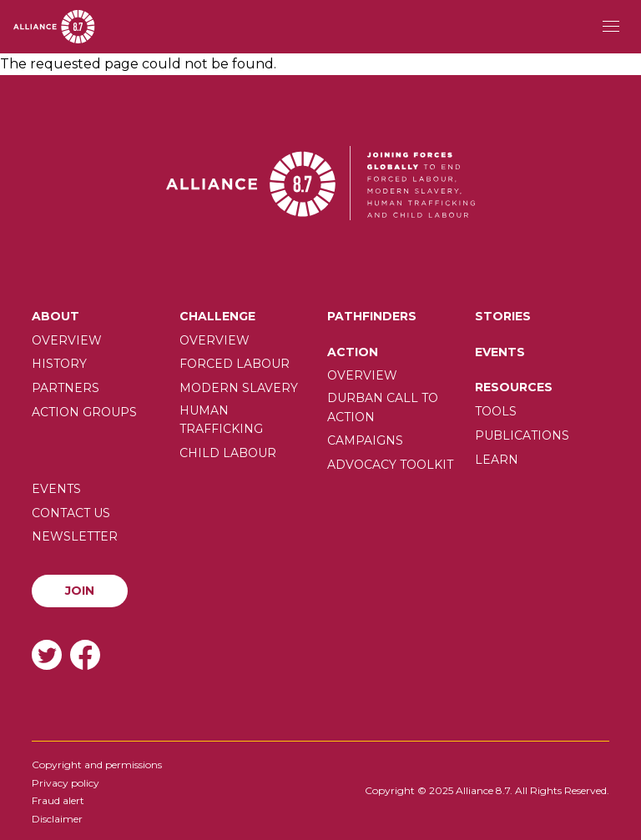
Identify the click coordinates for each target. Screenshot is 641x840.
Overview (67, 340)
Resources (514, 387)
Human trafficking (221, 420)
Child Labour (228, 453)
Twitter (47, 654)
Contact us (71, 513)
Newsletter (75, 536)
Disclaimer (57, 819)
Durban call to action (383, 407)
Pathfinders (372, 316)
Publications (522, 435)
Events (500, 352)
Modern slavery (239, 388)
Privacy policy (66, 783)
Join (80, 591)
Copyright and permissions (97, 765)
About (56, 316)
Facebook (85, 654)
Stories (503, 316)
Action (353, 352)
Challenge (217, 316)
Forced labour (235, 364)
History (59, 364)
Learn (497, 460)
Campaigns (365, 440)
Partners (66, 388)
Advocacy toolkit (390, 465)
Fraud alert (58, 800)
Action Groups (84, 412)
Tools (496, 411)
